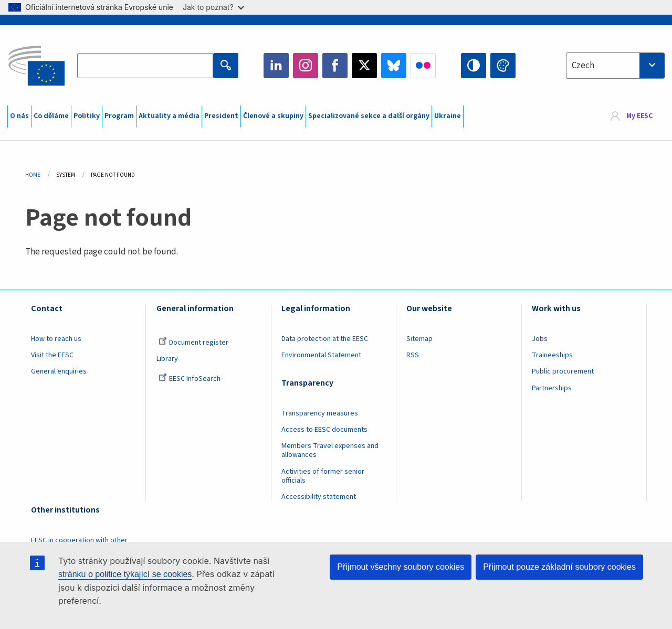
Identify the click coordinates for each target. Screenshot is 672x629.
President (221, 116)
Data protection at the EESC (325, 339)
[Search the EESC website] (145, 66)
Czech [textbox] (583, 66)
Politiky (87, 116)
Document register (193, 343)
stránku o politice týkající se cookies (125, 574)
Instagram (306, 66)
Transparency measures (320, 413)
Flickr (423, 66)
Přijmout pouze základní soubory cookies (559, 567)
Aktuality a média (169, 116)
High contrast (474, 66)
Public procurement (563, 371)
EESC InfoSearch (190, 379)
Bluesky (394, 66)
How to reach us (56, 339)
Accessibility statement (319, 497)
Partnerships (552, 388)
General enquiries (59, 371)
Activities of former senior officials (323, 476)
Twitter (364, 66)
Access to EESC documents (324, 430)
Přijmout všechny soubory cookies (401, 567)
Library (167, 359)
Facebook (335, 66)
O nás (19, 116)
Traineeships (552, 355)
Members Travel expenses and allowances (330, 450)
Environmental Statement (321, 355)
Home (33, 175)
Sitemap (419, 339)
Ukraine (448, 116)
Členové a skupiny (273, 116)
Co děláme (51, 116)
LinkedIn (276, 66)
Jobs (540, 339)
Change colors (503, 66)
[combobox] (615, 66)
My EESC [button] (639, 116)
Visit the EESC (52, 355)
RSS (413, 355)
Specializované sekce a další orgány (369, 116)
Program (119, 116)
